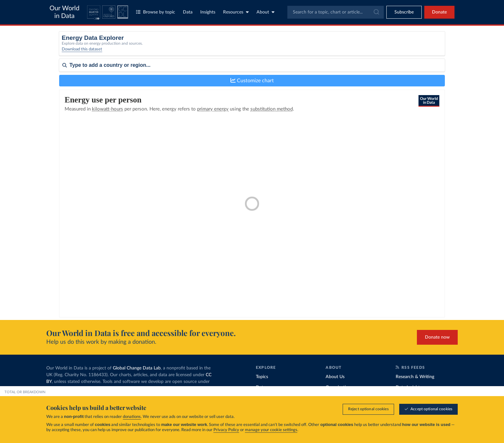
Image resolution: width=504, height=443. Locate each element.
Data (188, 12)
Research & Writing (415, 377)
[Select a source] (251, 48)
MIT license (65, 388)
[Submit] (376, 12)
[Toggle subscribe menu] (404, 12)
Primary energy (311, 45)
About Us (335, 377)
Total (151, 45)
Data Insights (409, 387)
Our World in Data (64, 12)
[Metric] (401, 48)
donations (132, 417)
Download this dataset (82, 53)
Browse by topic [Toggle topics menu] (156, 12)
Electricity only (310, 54)
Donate (439, 12)
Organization (338, 387)
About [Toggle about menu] (265, 12)
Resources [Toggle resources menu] (236, 12)
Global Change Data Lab (137, 368)
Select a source (160, 54)
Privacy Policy (226, 430)
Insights (208, 12)
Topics (262, 377)
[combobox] (336, 12)
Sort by (66, 84)
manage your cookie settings (271, 430)
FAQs (108, 395)
